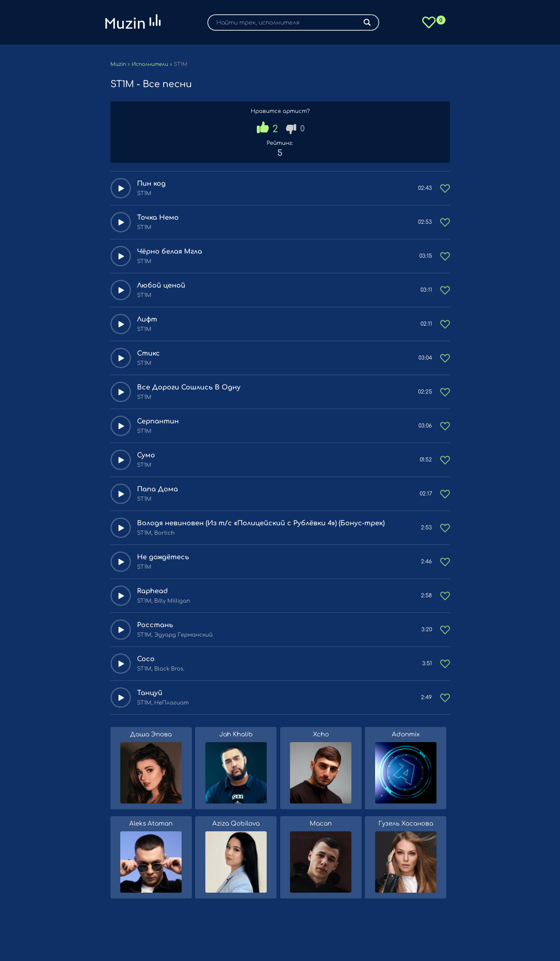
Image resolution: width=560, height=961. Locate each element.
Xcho (321, 735)
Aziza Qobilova (236, 824)
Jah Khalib (236, 735)
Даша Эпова (151, 735)
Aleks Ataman (151, 824)
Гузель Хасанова (406, 824)
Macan (321, 824)
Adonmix (406, 735)
